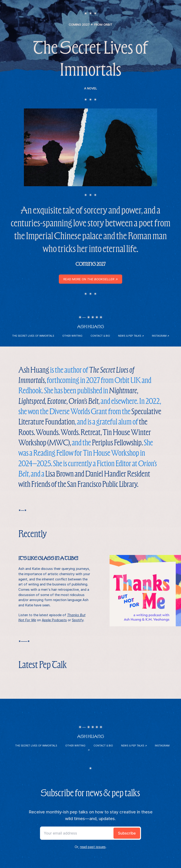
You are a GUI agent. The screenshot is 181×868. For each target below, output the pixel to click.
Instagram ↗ (160, 336)
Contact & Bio (100, 336)
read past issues (93, 847)
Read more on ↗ (90, 279)
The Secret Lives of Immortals (33, 336)
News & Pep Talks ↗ (131, 336)
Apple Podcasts (54, 620)
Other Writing (72, 336)
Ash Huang (90, 327)
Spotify (78, 620)
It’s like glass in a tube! (48, 558)
